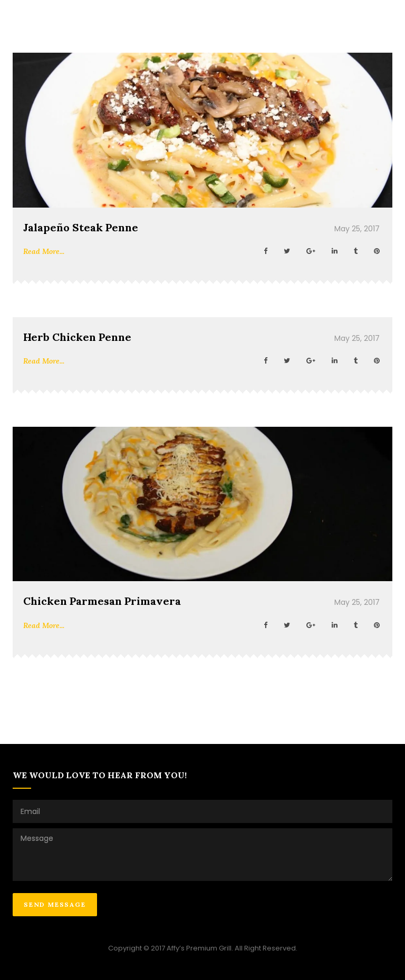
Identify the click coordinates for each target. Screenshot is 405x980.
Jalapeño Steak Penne (81, 227)
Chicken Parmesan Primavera (102, 601)
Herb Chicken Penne (77, 337)
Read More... (44, 251)
